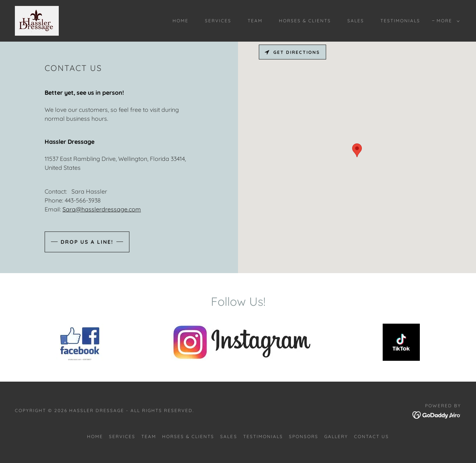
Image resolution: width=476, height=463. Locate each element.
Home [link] (181, 21)
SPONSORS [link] (304, 436)
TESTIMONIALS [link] (400, 21)
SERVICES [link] (218, 21)
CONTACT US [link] (372, 436)
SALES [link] (356, 21)
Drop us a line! (87, 242)
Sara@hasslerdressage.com (102, 209)
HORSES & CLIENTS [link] (305, 21)
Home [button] (95, 436)
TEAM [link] (255, 21)
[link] (37, 20)
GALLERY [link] (336, 436)
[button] (447, 21)
